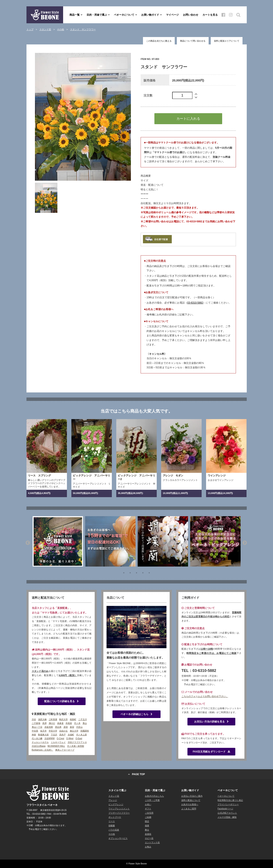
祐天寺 (43, 731)
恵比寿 (58, 727)
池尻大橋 (42, 719)
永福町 (71, 735)
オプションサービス (118, 838)
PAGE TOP (138, 774)
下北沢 (54, 735)
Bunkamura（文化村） (42, 750)
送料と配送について (191, 800)
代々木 (77, 723)
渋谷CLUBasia (39, 746)
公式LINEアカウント (227, 813)
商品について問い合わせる (193, 41)
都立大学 (74, 731)
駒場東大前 (43, 735)
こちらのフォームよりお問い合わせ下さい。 (205, 696)
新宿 (72, 727)
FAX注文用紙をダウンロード (211, 752)
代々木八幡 (37, 738)
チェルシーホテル (40, 742)
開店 (147, 821)
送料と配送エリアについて (227, 41)
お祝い (148, 804)
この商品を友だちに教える (159, 41)
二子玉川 (83, 719)
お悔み (148, 847)
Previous (28, 542)
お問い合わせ (191, 15)
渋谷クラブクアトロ (77, 742)
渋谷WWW (50, 738)
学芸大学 (53, 731)
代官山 (79, 727)
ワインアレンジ (217, 476)
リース (112, 821)
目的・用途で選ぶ (97, 15)
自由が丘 (64, 731)
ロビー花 (149, 838)
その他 (112, 834)
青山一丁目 (37, 727)
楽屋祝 (148, 834)
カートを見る (210, 15)
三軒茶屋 (53, 719)
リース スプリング (39, 476)
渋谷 (34, 719)
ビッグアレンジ (116, 804)
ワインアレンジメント (119, 809)
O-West (70, 738)
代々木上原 (82, 735)
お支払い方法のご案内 (192, 796)
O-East (79, 738)
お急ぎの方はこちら (154, 796)
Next (245, 542)
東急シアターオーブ (65, 750)
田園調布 (85, 731)
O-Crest (60, 738)
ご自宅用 (149, 813)
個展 (147, 826)
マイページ (172, 15)
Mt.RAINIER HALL (56, 746)
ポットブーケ (115, 817)
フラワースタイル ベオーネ (45, 15)
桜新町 (73, 719)
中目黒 (35, 731)
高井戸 (62, 735)
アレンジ (113, 800)
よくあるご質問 (189, 809)
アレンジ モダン (173, 476)
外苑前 (69, 723)
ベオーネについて (124, 15)
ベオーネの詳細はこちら (136, 714)
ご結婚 (148, 817)
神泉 (34, 735)
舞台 (147, 830)
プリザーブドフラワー (119, 813)
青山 (85, 723)
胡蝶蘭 (112, 826)
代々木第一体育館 (76, 746)
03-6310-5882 (195, 303)
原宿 (66, 727)
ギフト (148, 809)
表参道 (60, 723)
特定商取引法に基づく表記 (230, 800)
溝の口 (52, 723)
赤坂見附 (49, 727)
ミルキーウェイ (58, 742)
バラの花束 (114, 830)
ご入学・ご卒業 (152, 800)
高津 (44, 723)
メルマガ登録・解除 (227, 817)
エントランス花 (152, 843)
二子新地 (36, 723)
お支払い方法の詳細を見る (211, 722)
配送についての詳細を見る (62, 701)
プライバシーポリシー (228, 804)
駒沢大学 (64, 719)
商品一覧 (75, 15)
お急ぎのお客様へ (190, 804)
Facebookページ (225, 809)
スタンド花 (114, 796)
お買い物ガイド (150, 15)
